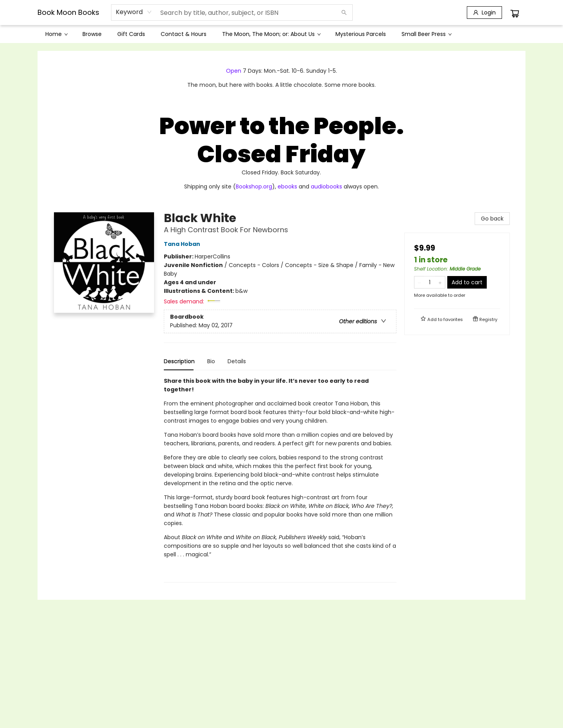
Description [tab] (179, 361)
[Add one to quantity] (440, 282)
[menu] (281, 34)
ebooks (287, 186)
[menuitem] (56, 34)
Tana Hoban (183, 244)
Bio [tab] (211, 361)
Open (234, 71)
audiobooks (326, 186)
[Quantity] (430, 282)
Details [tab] (237, 361)
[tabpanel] (280, 480)
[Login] (484, 13)
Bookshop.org (254, 186)
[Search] (344, 13)
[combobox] (134, 12)
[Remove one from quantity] (419, 282)
